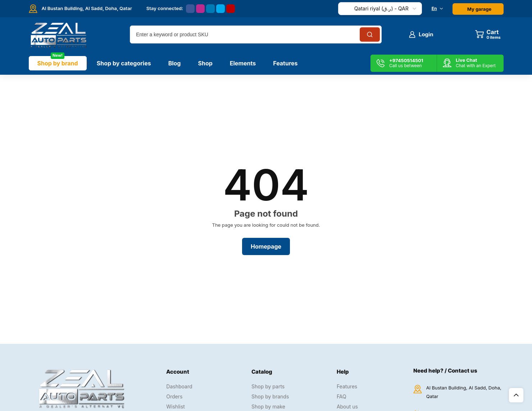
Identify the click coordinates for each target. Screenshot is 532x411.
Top (516, 395)
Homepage (266, 246)
